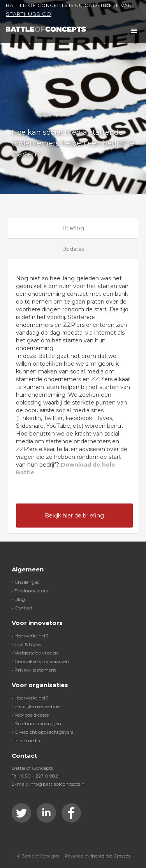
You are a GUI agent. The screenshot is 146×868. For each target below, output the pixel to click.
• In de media (26, 740)
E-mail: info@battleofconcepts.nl (49, 784)
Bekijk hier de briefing (74, 516)
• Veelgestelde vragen (35, 653)
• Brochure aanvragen (36, 723)
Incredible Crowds (111, 856)
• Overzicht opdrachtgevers (42, 732)
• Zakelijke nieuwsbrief (36, 706)
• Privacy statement (34, 670)
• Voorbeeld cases (30, 715)
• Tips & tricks (26, 644)
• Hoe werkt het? (30, 636)
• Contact (22, 608)
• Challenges (25, 582)
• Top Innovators (30, 591)
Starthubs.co (29, 14)
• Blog (18, 599)
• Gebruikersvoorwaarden (40, 661)
